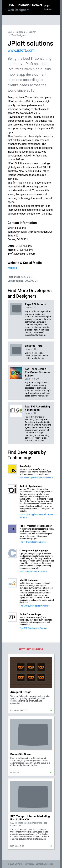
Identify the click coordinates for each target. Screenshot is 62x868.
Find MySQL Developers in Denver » (35, 606)
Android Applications (31, 486)
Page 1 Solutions (35, 304)
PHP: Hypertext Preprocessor (36, 526)
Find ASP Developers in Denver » (33, 628)
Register (48, 9)
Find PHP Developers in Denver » (34, 542)
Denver (32, 32)
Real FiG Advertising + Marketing (37, 408)
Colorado (23, 5)
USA (11, 5)
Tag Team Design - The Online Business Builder (37, 372)
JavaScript (25, 466)
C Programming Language (34, 551)
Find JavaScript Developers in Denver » (36, 478)
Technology (29, 864)
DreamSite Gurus (21, 754)
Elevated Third (34, 346)
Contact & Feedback (45, 864)
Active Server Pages (31, 614)
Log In (47, 6)
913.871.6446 (24, 246)
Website (12, 268)
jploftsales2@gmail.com (22, 254)
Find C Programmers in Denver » (33, 572)
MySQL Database (29, 580)
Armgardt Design (21, 692)
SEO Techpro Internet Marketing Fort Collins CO (30, 818)
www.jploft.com (21, 50)
